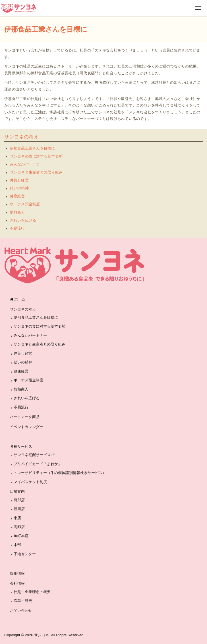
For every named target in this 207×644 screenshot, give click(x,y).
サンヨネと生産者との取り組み (36, 172)
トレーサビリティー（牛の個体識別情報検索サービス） (60, 473)
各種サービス (21, 446)
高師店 (19, 527)
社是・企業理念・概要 (32, 592)
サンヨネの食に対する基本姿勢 (36, 156)
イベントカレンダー (27, 427)
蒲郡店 (19, 500)
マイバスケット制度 (30, 482)
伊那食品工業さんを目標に (33, 148)
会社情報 (17, 583)
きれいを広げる (23, 220)
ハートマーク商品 (25, 417)
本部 (17, 545)
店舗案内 (17, 491)
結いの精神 (19, 188)
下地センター (25, 554)
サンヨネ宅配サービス (34, 455)
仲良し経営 (19, 180)
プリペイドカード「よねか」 (38, 464)
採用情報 (17, 574)
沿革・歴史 (23, 601)
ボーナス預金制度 (25, 204)
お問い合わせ (21, 611)
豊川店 (19, 509)
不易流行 (17, 228)
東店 (17, 518)
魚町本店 (21, 536)
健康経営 (17, 196)
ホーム (18, 299)
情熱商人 (17, 212)
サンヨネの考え (21, 137)
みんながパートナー (27, 164)
